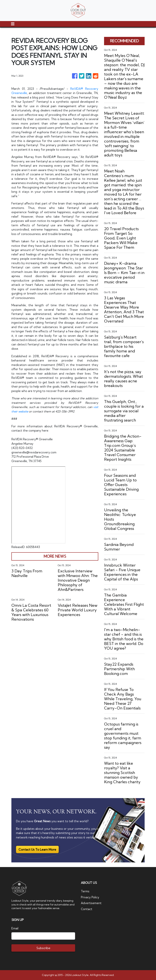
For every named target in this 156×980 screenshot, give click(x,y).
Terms (85, 891)
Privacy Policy (90, 897)
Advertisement (91, 903)
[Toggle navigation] (13, 24)
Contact (87, 909)
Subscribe (43, 948)
